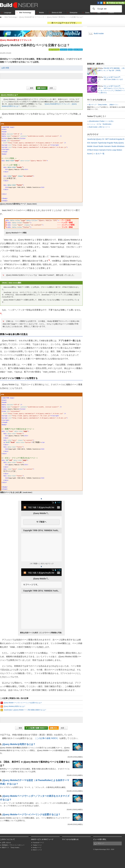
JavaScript (64, 50)
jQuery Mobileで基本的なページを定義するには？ (65, 17)
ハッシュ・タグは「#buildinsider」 (101, 124)
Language (8, 13)
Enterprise (74, 13)
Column (111, 13)
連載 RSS (54, 728)
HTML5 (90, 150)
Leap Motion (117, 150)
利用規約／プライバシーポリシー (13, 845)
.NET (107, 139)
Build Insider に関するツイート (100, 127)
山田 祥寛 (5, 68)
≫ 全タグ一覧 (99, 154)
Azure (90, 154)
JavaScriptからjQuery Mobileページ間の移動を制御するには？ (25, 710)
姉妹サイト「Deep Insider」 (11, 847)
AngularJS (120, 139)
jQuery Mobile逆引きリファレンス (32, 17)
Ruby (116, 143)
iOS (89, 143)
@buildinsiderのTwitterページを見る (101, 121)
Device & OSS (57, 13)
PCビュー (101, 843)
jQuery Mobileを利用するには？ (15, 706)
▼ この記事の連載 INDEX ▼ (36, 728)
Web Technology (25, 13)
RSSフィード (37, 850)
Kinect (96, 150)
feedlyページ (37, 847)
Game (87, 13)
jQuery (70, 50)
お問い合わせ (6, 843)
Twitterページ (37, 845)
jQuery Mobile (78, 50)
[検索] (106, 9)
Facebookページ (38, 843)
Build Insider (99, 33)
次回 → (52, 88)
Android (113, 139)
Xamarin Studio (110, 146)
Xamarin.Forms (105, 150)
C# (103, 139)
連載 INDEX (42, 88)
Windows (121, 146)
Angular (110, 143)
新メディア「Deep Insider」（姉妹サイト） (104, 105)
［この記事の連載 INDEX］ (47, 738)
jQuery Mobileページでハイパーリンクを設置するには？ (23, 703)
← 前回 (31, 88)
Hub (99, 13)
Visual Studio (98, 146)
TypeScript (102, 143)
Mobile (42, 13)
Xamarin (94, 143)
